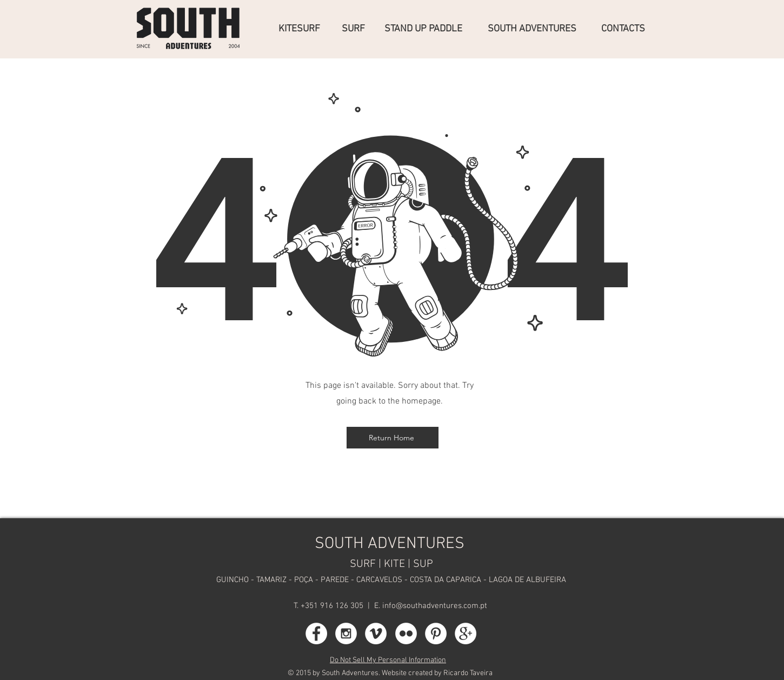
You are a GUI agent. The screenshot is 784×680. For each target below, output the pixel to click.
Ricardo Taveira (468, 673)
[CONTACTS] (625, 29)
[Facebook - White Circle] (316, 633)
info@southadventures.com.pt (435, 606)
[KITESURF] (302, 29)
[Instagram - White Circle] (346, 633)
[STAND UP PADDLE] (428, 29)
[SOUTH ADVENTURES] (536, 29)
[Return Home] (393, 438)
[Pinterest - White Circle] (436, 633)
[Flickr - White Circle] (406, 633)
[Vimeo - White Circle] (376, 633)
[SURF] (355, 29)
